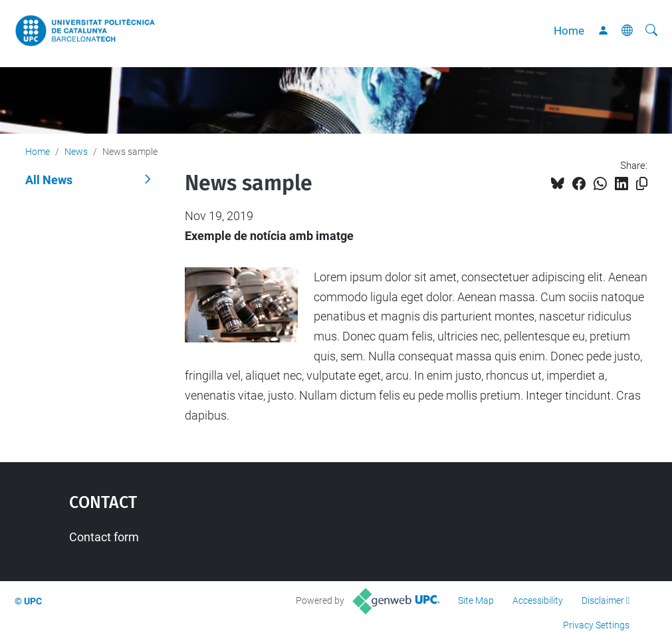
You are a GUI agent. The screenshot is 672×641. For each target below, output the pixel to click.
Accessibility (538, 600)
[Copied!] (642, 184)
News (76, 152)
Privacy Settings (596, 625)
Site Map (476, 600)
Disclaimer (603, 600)
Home (569, 31)
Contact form (104, 537)
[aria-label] (651, 31)
